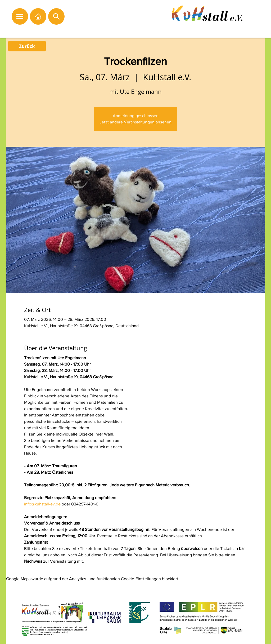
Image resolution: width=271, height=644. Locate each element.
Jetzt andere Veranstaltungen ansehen (135, 122)
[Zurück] (27, 46)
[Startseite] (38, 16)
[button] (20, 16)
